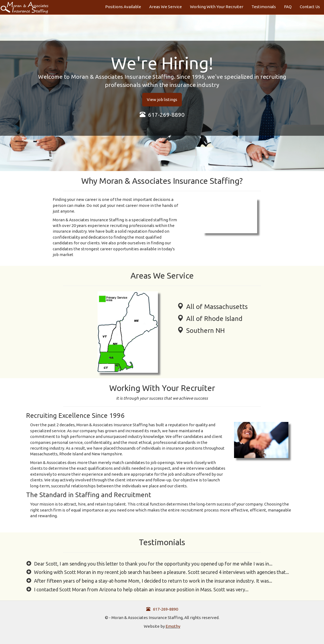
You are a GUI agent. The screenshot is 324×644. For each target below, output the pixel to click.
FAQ (288, 7)
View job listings (162, 100)
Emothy (173, 626)
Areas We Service (166, 7)
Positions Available (123, 7)
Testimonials (264, 7)
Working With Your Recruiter (217, 7)
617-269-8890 (162, 115)
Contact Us (310, 7)
